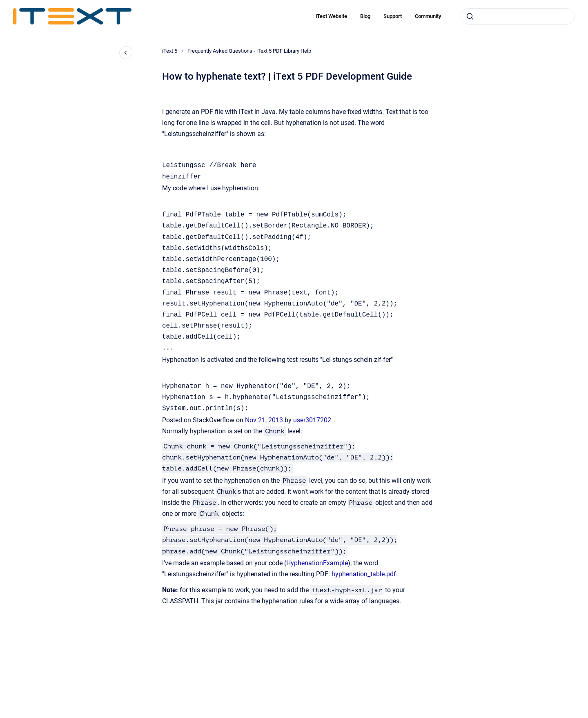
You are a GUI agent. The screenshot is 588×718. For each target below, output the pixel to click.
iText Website (331, 16)
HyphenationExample (317, 563)
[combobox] (518, 16)
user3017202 (312, 420)
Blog (365, 16)
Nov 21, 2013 (265, 420)
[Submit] (470, 16)
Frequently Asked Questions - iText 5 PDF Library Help (249, 51)
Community (428, 16)
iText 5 (170, 51)
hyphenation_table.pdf (364, 574)
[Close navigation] (126, 53)
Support (393, 16)
